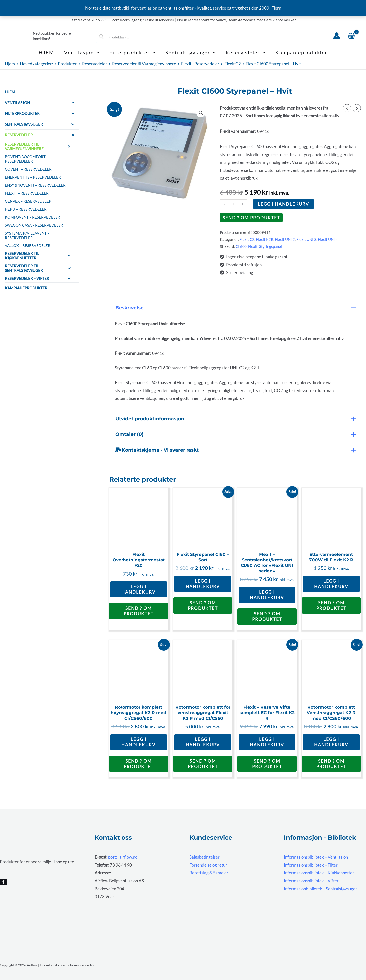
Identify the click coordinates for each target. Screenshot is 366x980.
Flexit (253, 246)
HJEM (10, 92)
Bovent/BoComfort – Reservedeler (27, 159)
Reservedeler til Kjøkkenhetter (40, 256)
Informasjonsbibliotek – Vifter (311, 881)
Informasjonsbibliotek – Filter (311, 865)
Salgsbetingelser (204, 857)
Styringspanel (271, 246)
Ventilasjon (42, 103)
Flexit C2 (247, 239)
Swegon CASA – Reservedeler (34, 225)
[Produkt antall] (234, 204)
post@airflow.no (123, 857)
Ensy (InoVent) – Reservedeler (35, 185)
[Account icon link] (337, 36)
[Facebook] (3, 882)
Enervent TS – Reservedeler (33, 177)
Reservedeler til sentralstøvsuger (40, 268)
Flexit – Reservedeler (27, 193)
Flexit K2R (265, 239)
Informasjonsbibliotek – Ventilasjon (316, 857)
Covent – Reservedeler (28, 169)
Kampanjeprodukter (26, 288)
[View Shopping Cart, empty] (351, 36)
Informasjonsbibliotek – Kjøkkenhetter (319, 873)
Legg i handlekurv (284, 204)
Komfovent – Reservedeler (33, 217)
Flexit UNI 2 (285, 239)
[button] (97, 53)
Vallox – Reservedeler (28, 245)
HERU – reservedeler (26, 209)
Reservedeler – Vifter (40, 278)
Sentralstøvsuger (42, 124)
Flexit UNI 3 (306, 239)
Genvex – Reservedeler (28, 201)
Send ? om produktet (251, 218)
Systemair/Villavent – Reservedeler (27, 235)
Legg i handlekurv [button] (139, 589)
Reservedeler (42, 135)
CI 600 (241, 246)
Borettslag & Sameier (209, 873)
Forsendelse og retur (208, 865)
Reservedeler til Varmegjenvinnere (40, 146)
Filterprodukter (42, 113)
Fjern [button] (276, 8)
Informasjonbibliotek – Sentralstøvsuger (320, 889)
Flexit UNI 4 (328, 239)
